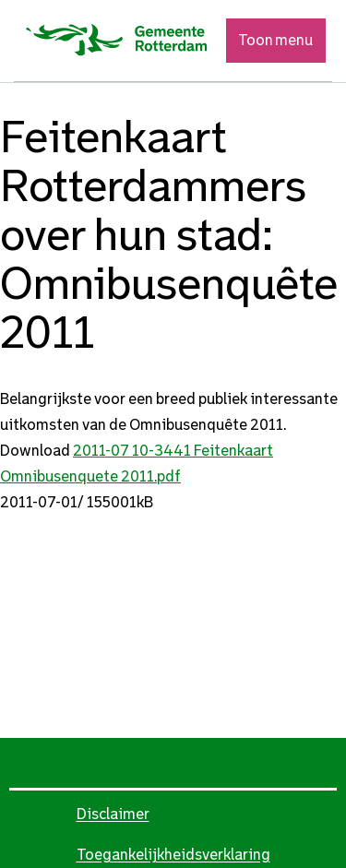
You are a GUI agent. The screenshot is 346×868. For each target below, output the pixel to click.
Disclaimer (113, 814)
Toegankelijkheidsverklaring (173, 855)
